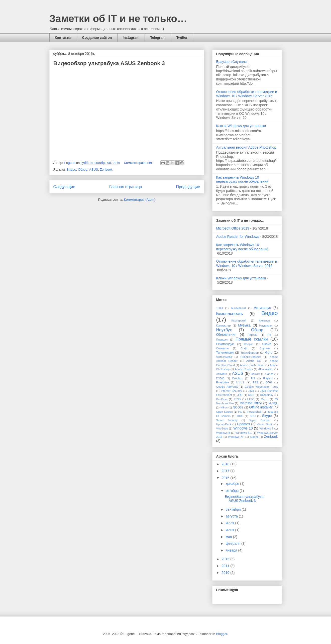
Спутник (265, 348)
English (267, 378)
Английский (239, 308)
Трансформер (250, 353)
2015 (226, 559)
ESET (240, 382)
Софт (244, 348)
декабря (233, 484)
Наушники (266, 326)
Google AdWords (227, 387)
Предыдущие (188, 187)
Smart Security (227, 420)
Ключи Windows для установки (241, 126)
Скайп (267, 344)
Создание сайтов (97, 38)
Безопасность (230, 314)
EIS (253, 378)
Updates (243, 424)
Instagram (131, 38)
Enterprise (223, 382)
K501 (251, 395)
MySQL (273, 403)
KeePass (222, 399)
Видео (71, 170)
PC (240, 412)
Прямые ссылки (252, 339)
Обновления (226, 335)
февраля (234, 544)
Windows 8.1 (244, 433)
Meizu (265, 399)
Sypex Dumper (260, 420)
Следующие (64, 187)
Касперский (239, 320)
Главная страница (126, 187)
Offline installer (261, 407)
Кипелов (264, 320)
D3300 (220, 378)
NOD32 (238, 407)
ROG (240, 416)
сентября (234, 509)
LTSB (237, 399)
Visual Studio (265, 424)
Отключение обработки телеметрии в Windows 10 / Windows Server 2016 (247, 94)
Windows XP (236, 437)
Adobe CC (254, 361)
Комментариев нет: (139, 163)
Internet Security (232, 391)
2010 (226, 573)
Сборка (249, 344)
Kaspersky (267, 395)
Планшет (222, 340)
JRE (240, 395)
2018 (226, 464)
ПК (269, 335)
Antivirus (222, 374)
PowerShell (254, 412)
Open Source (225, 412)
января (232, 550)
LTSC (251, 399)
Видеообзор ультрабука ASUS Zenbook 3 (109, 63)
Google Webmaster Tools (261, 387)
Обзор (83, 170)
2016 (226, 478)
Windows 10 (243, 428)
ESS (255, 382)
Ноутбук (224, 330)
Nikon (224, 407)
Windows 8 (223, 433)
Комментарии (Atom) (140, 200)
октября (233, 491)
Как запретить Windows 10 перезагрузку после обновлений (242, 180)
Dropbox (238, 378)
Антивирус (262, 308)
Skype (267, 416)
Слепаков (223, 348)
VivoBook (222, 428)
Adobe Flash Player (252, 365)
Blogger (222, 634)
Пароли (252, 335)
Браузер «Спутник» (232, 62)
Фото (269, 353)
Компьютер (224, 326)
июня (231, 530)
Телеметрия (225, 353)
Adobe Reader (244, 369)
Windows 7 (266, 428)
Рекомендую (225, 344)
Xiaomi (254, 437)
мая (229, 537)
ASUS (94, 170)
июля (231, 523)
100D (220, 308)
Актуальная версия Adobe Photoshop (246, 147)
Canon (269, 374)
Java (251, 391)
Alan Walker (266, 369)
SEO (253, 416)
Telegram (158, 38)
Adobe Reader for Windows (238, 237)
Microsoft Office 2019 (233, 228)
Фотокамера (224, 357)
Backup (255, 374)
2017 (226, 471)
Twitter (182, 38)
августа (232, 516)
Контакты (63, 38)
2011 (226, 566)
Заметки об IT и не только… (118, 19)
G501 (269, 382)
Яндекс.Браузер (251, 357)
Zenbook (106, 170)
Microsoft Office (251, 403)
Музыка (244, 325)
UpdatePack (224, 424)
